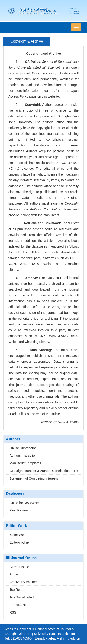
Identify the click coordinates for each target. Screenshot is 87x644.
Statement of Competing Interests (32, 478)
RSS (11, 612)
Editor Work (16, 535)
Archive (13, 574)
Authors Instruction (21, 455)
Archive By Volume (21, 582)
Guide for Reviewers (23, 503)
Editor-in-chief (18, 542)
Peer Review (17, 510)
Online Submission (21, 448)
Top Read (15, 590)
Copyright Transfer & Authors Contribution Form (42, 471)
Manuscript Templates (24, 463)
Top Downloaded (20, 597)
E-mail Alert (16, 605)
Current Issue (18, 567)
